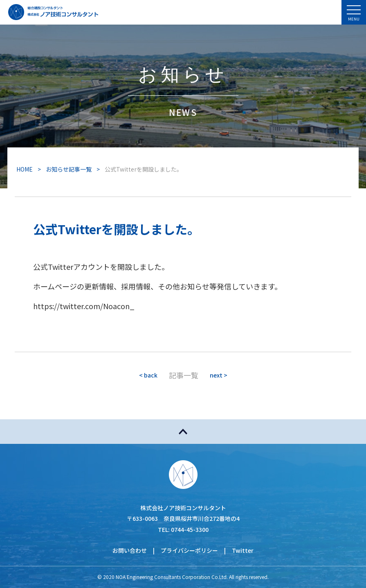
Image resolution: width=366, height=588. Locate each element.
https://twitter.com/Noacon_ (84, 306)
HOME (25, 169)
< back (148, 375)
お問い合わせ (130, 550)
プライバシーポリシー (189, 550)
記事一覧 (184, 375)
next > (219, 375)
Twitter (243, 550)
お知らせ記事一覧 (69, 169)
